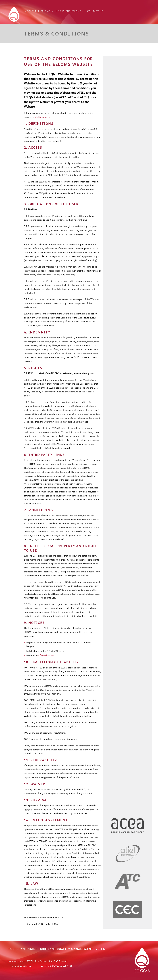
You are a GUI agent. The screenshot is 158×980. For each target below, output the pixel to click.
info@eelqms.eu (42, 117)
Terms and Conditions (20, 966)
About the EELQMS (38, 11)
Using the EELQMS (69, 11)
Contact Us (95, 11)
